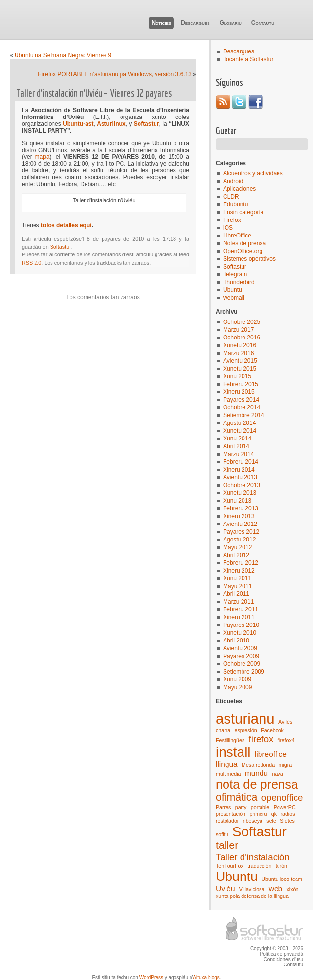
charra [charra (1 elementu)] (223, 730)
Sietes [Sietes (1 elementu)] (287, 821)
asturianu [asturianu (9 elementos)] (245, 718)
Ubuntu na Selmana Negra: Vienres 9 (63, 55)
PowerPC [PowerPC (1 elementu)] (285, 807)
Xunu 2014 (237, 439)
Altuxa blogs (206, 977)
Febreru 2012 (241, 563)
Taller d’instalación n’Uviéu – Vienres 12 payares (94, 93)
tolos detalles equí (66, 225)
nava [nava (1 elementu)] (277, 774)
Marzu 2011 (238, 602)
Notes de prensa (244, 243)
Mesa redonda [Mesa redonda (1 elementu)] (258, 765)
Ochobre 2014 (242, 407)
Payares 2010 (241, 625)
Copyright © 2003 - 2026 (277, 949)
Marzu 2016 (238, 353)
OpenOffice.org (243, 251)
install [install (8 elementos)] (233, 752)
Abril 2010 (236, 641)
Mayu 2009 (237, 687)
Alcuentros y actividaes (253, 173)
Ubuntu (233, 290)
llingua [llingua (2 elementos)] (227, 764)
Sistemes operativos (249, 259)
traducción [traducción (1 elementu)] (259, 866)
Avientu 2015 (240, 361)
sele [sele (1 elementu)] (271, 821)
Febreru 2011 (241, 609)
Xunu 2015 (237, 376)
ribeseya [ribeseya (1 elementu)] (253, 821)
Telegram (235, 274)
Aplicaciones (239, 189)
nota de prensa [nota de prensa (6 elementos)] (257, 784)
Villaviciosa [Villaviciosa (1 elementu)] (252, 889)
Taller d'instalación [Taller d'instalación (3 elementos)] (253, 857)
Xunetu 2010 (240, 633)
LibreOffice (237, 236)
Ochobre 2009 (242, 664)
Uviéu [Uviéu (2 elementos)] (226, 888)
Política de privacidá (282, 954)
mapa (42, 157)
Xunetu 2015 (240, 369)
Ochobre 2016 (242, 338)
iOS (228, 228)
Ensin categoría (243, 212)
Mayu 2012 (237, 547)
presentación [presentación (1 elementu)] (231, 814)
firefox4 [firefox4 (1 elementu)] (286, 740)
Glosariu (230, 23)
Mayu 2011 (237, 586)
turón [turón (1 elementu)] (281, 866)
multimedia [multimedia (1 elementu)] (228, 774)
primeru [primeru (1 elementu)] (258, 814)
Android (233, 181)
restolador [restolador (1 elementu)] (227, 821)
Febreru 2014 (241, 462)
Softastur (235, 267)
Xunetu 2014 (240, 431)
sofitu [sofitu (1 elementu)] (222, 834)
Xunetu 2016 (240, 345)
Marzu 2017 (238, 330)
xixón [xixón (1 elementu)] (292, 889)
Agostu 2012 (239, 540)
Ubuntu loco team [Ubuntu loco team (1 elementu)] (282, 879)
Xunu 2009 (237, 679)
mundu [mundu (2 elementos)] (256, 773)
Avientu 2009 (240, 648)
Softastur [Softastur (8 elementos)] (260, 832)
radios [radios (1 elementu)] (287, 814)
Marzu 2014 (238, 454)
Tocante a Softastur (248, 59)
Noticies (161, 23)
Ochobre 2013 (242, 485)
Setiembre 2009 (244, 672)
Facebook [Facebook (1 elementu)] (272, 730)
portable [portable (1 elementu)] (260, 807)
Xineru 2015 (239, 392)
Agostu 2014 (239, 423)
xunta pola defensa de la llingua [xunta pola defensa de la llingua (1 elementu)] (252, 896)
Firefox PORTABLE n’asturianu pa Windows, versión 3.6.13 (115, 74)
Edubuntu (235, 204)
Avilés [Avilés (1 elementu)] (285, 722)
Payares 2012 (241, 532)
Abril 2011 (236, 594)
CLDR (231, 197)
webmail (234, 298)
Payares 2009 (241, 656)
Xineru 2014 (239, 470)
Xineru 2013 (239, 516)
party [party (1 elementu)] (241, 807)
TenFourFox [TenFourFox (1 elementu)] (230, 866)
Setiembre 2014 (244, 415)
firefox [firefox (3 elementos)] (261, 739)
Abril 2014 (236, 446)
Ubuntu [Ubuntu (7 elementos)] (237, 877)
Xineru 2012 (239, 571)
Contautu (263, 23)
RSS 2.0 (32, 263)
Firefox (232, 220)
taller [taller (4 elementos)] (227, 845)
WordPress (151, 977)
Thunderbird (239, 282)
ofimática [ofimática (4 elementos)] (236, 797)
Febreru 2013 (241, 508)
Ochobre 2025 (242, 322)
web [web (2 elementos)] (276, 888)
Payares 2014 (241, 400)
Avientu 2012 (240, 524)
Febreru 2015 (241, 384)
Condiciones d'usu (284, 959)
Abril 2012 (236, 555)
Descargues (195, 23)
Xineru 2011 (239, 617)
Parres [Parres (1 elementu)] (223, 807)
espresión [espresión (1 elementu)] (246, 730)
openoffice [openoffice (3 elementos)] (282, 798)
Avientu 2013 (240, 477)
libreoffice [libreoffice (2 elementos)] (271, 754)
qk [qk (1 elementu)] (274, 814)
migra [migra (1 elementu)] (286, 765)
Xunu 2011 (237, 578)
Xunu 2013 (237, 501)
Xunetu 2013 (240, 493)
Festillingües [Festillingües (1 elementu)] (230, 740)
